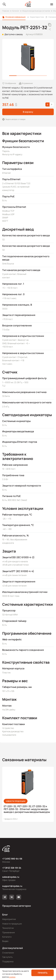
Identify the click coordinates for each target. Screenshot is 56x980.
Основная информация (15, 17)
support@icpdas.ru (12, 886)
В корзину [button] (28, 112)
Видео (5, 941)
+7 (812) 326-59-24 (12, 868)
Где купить (7, 957)
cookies (12, 977)
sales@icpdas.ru (11, 877)
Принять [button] (43, 973)
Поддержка (8, 961)
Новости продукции (12, 924)
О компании (8, 953)
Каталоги (7, 937)
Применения (9, 932)
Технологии (8, 928)
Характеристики (37, 17)
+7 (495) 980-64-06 (12, 859)
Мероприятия (9, 919)
